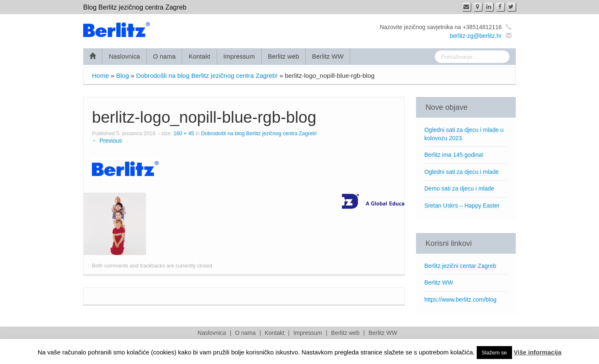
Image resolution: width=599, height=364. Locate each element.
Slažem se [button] (494, 353)
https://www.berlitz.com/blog (460, 300)
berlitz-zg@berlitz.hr (476, 36)
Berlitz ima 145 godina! (454, 155)
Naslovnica (124, 56)
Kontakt (199, 56)
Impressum (239, 56)
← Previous (107, 141)
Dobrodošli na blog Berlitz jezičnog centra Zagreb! (207, 76)
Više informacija (538, 352)
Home (100, 76)
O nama (165, 56)
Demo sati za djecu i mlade (459, 188)
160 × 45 (184, 134)
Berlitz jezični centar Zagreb (460, 266)
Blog (123, 76)
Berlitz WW (328, 56)
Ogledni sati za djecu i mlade (462, 172)
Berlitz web (283, 56)
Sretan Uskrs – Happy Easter (462, 206)
